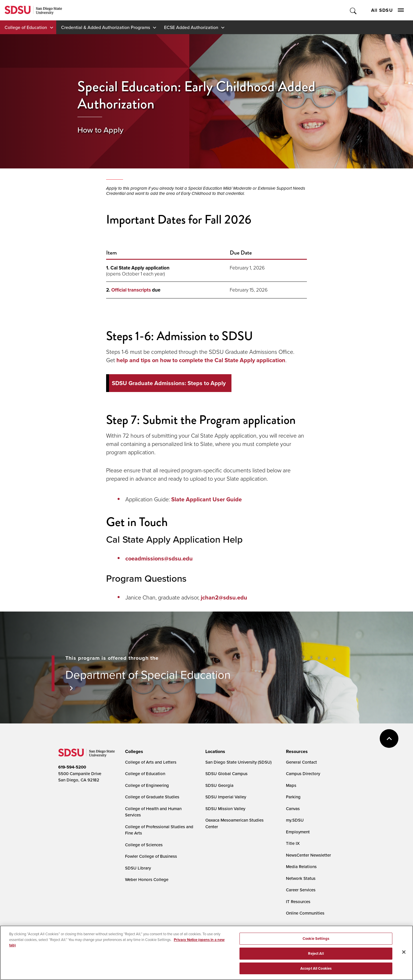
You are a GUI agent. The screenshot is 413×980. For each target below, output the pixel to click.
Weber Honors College (147, 879)
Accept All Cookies (316, 973)
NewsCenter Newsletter (308, 855)
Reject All (316, 958)
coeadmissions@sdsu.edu (159, 558)
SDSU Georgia (219, 785)
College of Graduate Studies (152, 797)
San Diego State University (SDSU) (238, 762)
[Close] (404, 957)
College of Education (26, 27)
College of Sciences (144, 845)
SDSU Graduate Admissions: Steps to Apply (169, 383)
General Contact (301, 762)
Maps (291, 785)
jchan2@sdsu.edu (224, 597)
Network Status (301, 878)
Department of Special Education (148, 674)
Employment (298, 832)
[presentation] (133, 752)
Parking (293, 797)
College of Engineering (147, 785)
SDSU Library (138, 868)
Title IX (293, 843)
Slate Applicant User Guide (206, 499)
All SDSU (387, 10)
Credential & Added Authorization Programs (106, 27)
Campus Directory (303, 774)
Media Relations (301, 867)
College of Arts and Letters (151, 762)
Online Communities (305, 913)
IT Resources (298, 902)
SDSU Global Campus (226, 774)
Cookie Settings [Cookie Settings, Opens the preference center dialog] (316, 943)
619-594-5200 (72, 767)
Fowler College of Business (151, 856)
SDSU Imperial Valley (226, 797)
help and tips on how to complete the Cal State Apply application (201, 360)
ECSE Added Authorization (191, 27)
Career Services (301, 890)
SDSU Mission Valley (225, 809)
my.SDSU (295, 820)
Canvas (293, 809)
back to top (389, 739)
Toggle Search (353, 10)
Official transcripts (131, 290)
